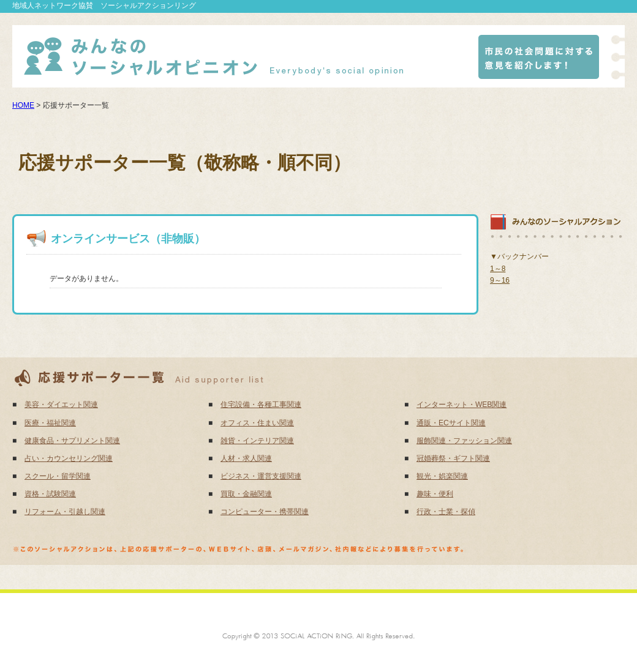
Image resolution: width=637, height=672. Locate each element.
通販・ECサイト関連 (451, 423)
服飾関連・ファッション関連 (464, 441)
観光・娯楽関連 (442, 476)
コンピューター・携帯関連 (265, 512)
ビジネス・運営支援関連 (261, 476)
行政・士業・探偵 (446, 512)
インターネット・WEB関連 (462, 405)
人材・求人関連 (246, 458)
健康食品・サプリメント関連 (72, 441)
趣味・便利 (435, 494)
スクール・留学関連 (58, 476)
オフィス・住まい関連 (257, 423)
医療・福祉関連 (50, 423)
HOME (23, 105)
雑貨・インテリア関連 (257, 441)
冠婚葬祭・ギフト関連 (453, 458)
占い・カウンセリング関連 (69, 458)
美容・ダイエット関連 (61, 405)
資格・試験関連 (50, 494)
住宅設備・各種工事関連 (261, 405)
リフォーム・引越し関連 (65, 512)
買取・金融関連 (246, 494)
